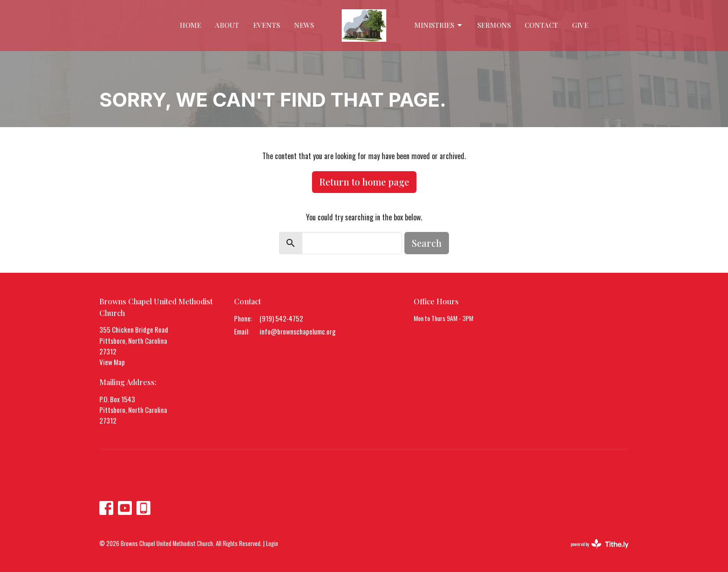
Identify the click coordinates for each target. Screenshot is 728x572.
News (304, 25)
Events (266, 25)
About (227, 25)
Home (190, 25)
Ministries (439, 25)
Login (272, 543)
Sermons (494, 25)
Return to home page (364, 182)
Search (427, 243)
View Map (112, 362)
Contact (541, 25)
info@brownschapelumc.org (298, 331)
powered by (600, 544)
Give (580, 25)
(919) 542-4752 (281, 318)
